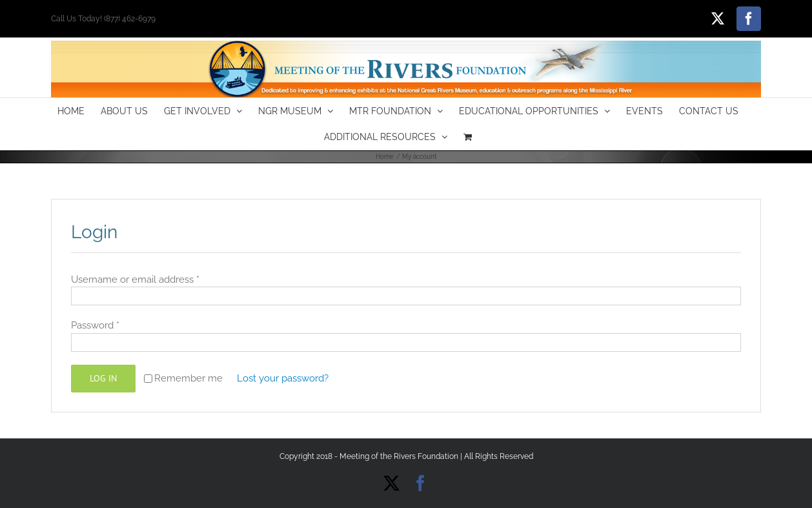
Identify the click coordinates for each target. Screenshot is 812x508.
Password (95, 325)
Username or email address (135, 279)
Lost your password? (283, 378)
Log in (103, 378)
